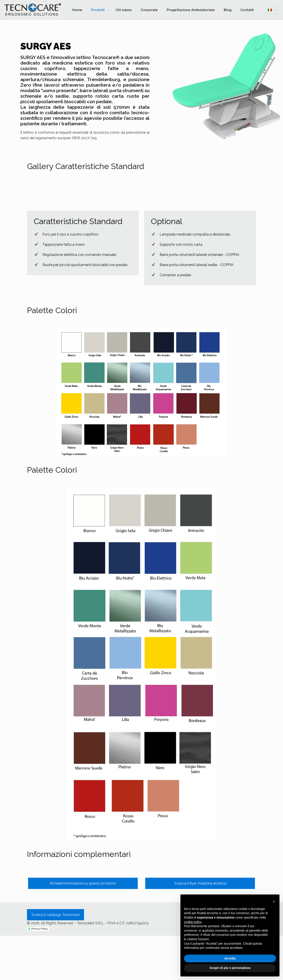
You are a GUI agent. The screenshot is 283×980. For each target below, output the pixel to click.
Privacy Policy (40, 973)
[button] (274, 902)
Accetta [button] (230, 958)
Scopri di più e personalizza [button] (230, 968)
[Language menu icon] (271, 10)
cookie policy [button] (193, 922)
